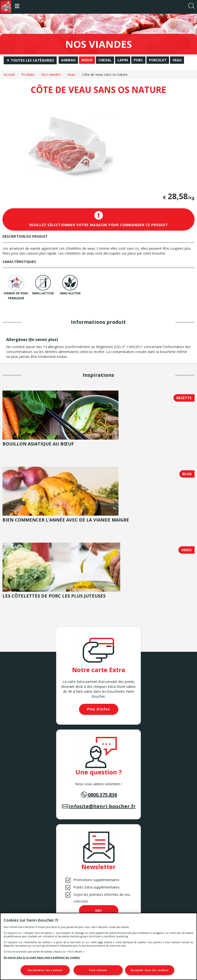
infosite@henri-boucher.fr (102, 806)
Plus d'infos (98, 709)
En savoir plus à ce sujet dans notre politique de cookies (42, 957)
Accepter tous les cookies (150, 970)
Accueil (9, 74)
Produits (28, 74)
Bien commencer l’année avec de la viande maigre (66, 520)
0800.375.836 (102, 795)
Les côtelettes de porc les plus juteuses (54, 596)
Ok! (98, 910)
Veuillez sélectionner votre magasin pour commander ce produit (99, 219)
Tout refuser (98, 970)
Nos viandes (51, 74)
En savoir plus (43, 340)
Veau (71, 74)
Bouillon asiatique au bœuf (38, 444)
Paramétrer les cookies (45, 970)
